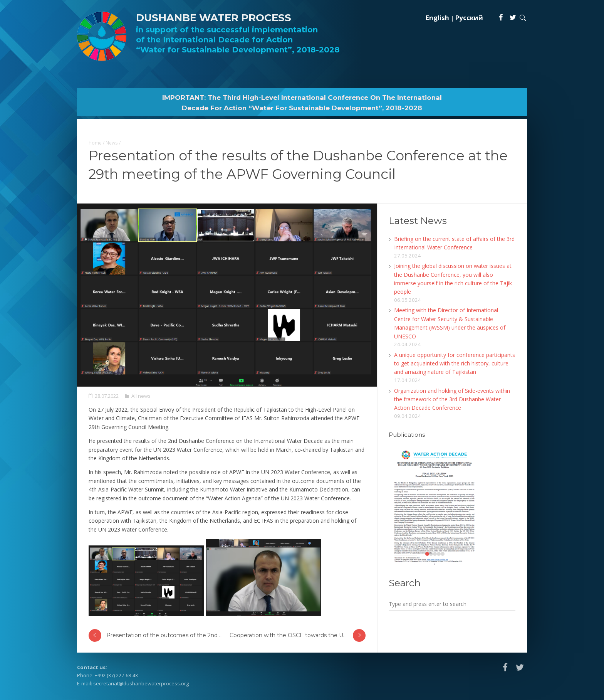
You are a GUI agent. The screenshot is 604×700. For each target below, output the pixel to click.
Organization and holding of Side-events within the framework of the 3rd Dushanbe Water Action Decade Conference (452, 399)
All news (141, 396)
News (112, 143)
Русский (469, 18)
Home (95, 143)
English (437, 18)
